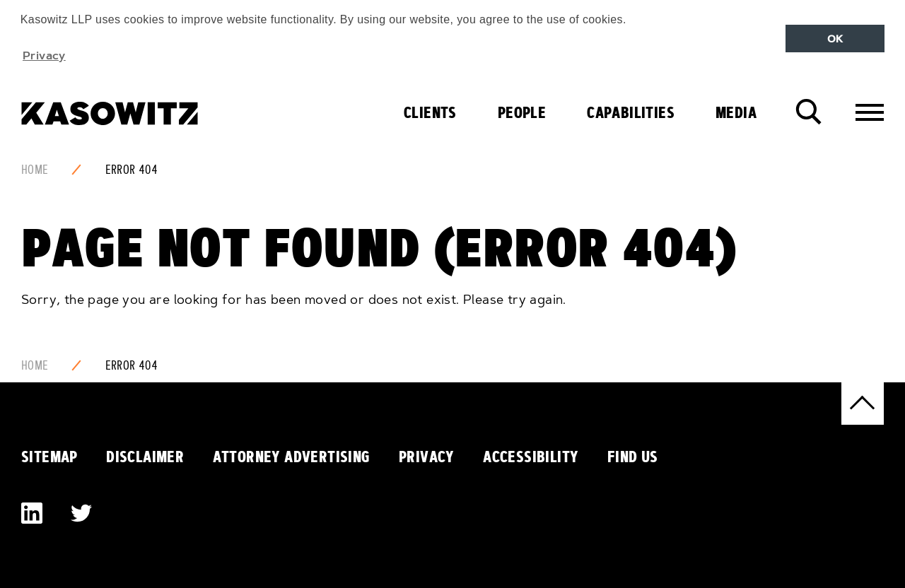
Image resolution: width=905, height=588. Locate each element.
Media (736, 112)
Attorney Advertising (292, 457)
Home (35, 170)
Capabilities (631, 112)
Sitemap (49, 457)
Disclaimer (145, 457)
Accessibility (531, 457)
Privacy (427, 457)
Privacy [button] (44, 55)
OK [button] (835, 39)
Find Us (633, 457)
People (522, 112)
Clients (430, 112)
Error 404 (132, 170)
